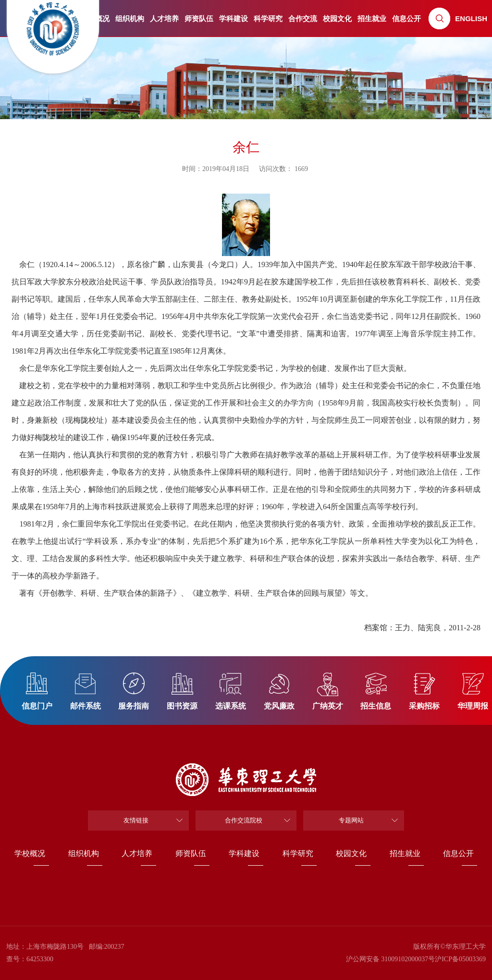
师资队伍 (199, 18)
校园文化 (337, 18)
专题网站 (351, 820)
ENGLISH (471, 18)
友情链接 (136, 820)
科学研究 (268, 18)
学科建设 (234, 18)
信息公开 (406, 18)
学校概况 (30, 853)
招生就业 (372, 18)
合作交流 (303, 18)
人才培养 (164, 18)
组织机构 (130, 18)
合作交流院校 (244, 820)
